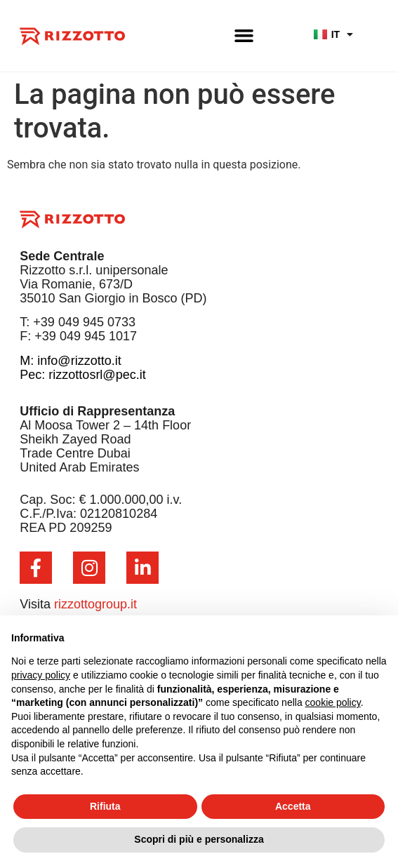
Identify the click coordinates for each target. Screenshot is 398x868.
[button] (244, 35)
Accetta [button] (293, 806)
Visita (78, 604)
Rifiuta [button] (105, 806)
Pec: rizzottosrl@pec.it (82, 375)
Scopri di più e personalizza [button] (199, 839)
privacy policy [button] (41, 675)
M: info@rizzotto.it (70, 361)
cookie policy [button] (333, 702)
